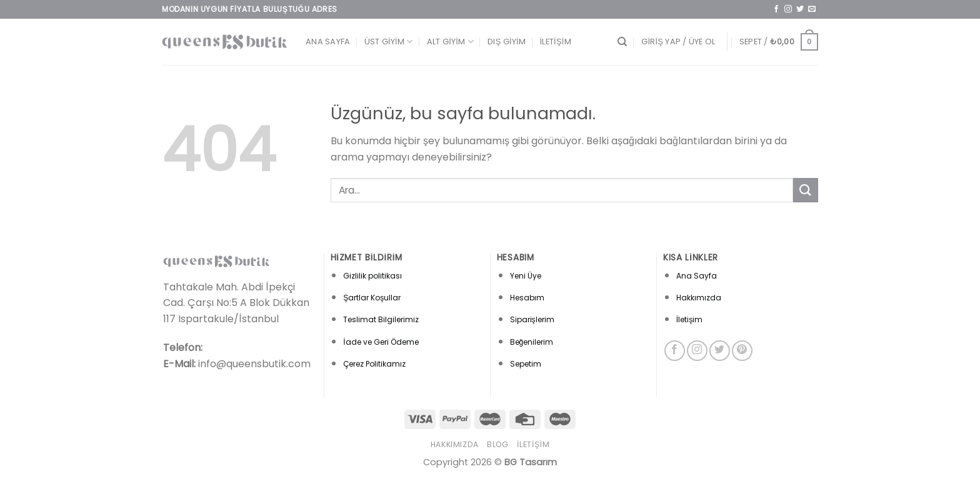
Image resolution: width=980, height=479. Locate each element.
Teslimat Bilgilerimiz (381, 319)
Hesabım (527, 298)
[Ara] (622, 42)
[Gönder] (806, 190)
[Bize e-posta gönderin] (812, 9)
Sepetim (526, 364)
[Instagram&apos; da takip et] (788, 9)
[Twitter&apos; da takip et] (800, 9)
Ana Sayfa (328, 42)
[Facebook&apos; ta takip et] (776, 9)
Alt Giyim (450, 42)
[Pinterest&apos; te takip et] (742, 351)
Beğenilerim (532, 342)
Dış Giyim (507, 42)
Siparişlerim (532, 319)
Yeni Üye (526, 276)
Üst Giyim (389, 42)
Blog (497, 444)
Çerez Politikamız (374, 364)
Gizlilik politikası (372, 276)
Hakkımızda (699, 298)
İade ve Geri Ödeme (381, 342)
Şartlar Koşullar (372, 298)
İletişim (556, 42)
